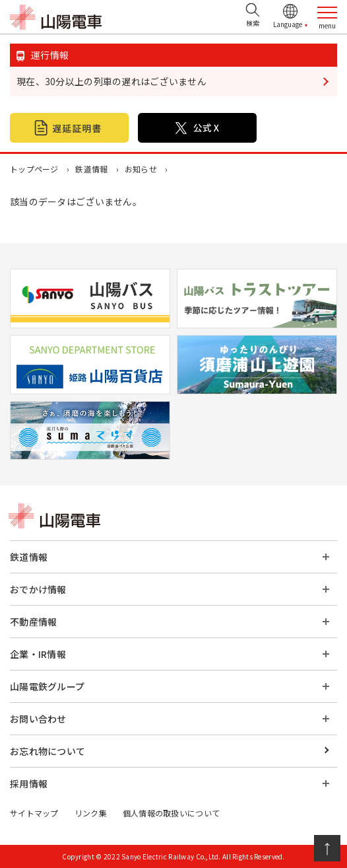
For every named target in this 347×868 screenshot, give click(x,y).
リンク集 (91, 813)
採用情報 (29, 783)
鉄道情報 (91, 169)
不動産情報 (33, 622)
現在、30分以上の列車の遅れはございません (111, 81)
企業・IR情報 (38, 654)
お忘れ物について (47, 751)
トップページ (34, 169)
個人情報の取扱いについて (171, 813)
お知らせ (141, 169)
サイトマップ (34, 813)
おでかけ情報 (38, 589)
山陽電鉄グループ (47, 686)
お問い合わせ (38, 719)
